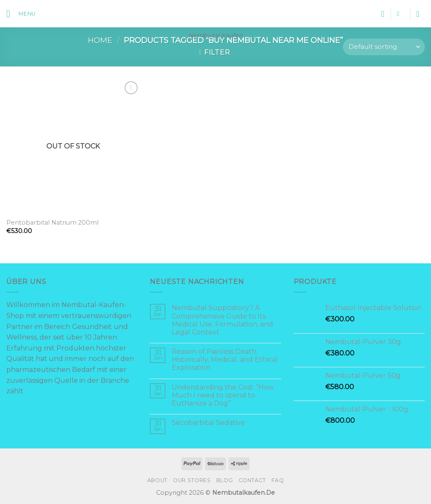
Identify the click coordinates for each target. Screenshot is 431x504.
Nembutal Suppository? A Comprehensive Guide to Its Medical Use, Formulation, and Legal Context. (222, 320)
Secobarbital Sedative (208, 423)
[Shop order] (384, 47)
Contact (252, 480)
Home (100, 40)
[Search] (400, 14)
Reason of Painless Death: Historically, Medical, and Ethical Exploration (225, 359)
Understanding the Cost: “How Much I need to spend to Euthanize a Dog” (223, 395)
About (157, 480)
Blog (225, 480)
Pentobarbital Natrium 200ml (52, 223)
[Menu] (21, 14)
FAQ (278, 480)
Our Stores (192, 480)
